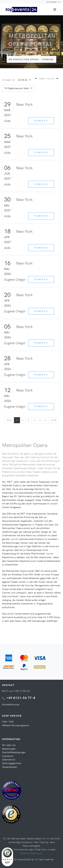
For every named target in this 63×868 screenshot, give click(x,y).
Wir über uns (9, 745)
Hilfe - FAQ (8, 721)
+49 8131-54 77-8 (21, 698)
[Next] (54, 420)
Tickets (41, 121)
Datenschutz (9, 759)
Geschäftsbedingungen (14, 752)
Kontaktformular (11, 704)
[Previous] (9, 420)
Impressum (8, 756)
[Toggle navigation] (55, 9)
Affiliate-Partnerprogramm (16, 725)
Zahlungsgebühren (12, 763)
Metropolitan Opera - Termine (31, 59)
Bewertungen (9, 749)
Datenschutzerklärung (31, 853)
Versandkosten (10, 767)
